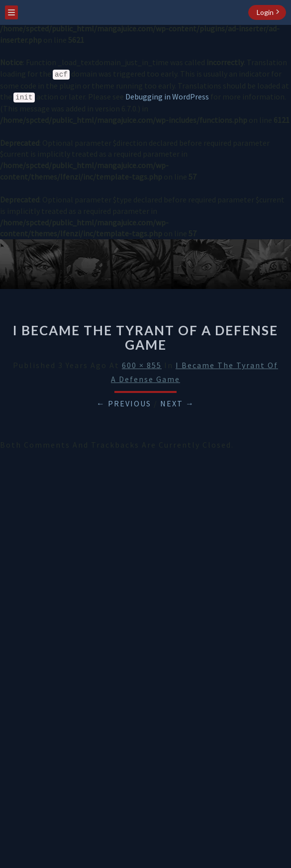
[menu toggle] (11, 12)
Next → (177, 403)
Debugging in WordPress (167, 96)
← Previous (124, 403)
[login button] (267, 12)
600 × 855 (142, 365)
